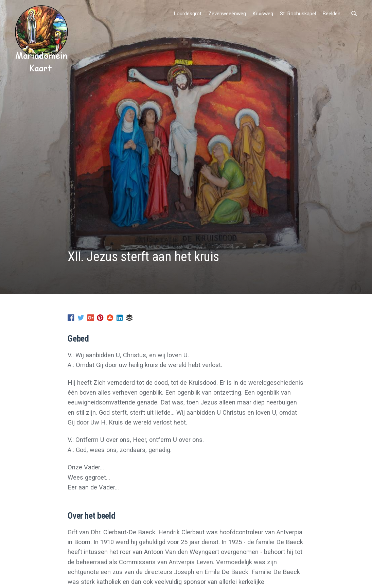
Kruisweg (263, 14)
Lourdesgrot (188, 14)
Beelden (331, 14)
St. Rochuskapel (298, 14)
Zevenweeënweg (227, 14)
